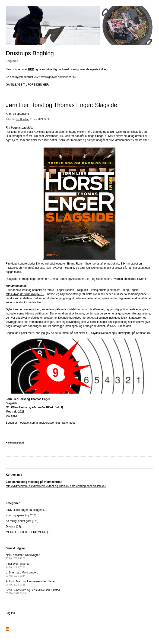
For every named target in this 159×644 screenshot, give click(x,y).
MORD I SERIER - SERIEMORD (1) (28, 532)
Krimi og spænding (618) (21, 515)
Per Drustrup (23, 119)
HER (31, 69)
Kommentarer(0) (15, 443)
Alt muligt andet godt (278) (22, 521)
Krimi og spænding (17, 114)
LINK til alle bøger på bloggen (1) (26, 510)
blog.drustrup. (101, 290)
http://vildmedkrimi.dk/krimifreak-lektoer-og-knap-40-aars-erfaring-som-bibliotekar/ (56, 486)
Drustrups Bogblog (30, 53)
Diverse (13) (13, 527)
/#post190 (119, 290)
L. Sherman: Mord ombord (22, 574)
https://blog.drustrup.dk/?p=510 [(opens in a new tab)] (25, 294)
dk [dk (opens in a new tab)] (111, 290)
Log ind (10, 613)
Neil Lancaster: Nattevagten (23, 556)
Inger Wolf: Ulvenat (18, 565)
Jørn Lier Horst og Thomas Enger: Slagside (61, 105)
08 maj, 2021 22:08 (40, 119)
